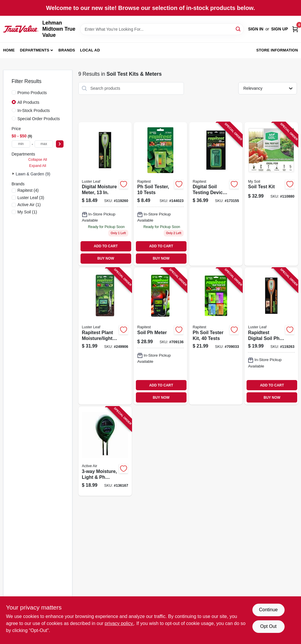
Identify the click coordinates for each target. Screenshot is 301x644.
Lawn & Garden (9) (33, 174)
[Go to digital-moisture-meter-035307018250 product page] (105, 194)
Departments (35, 50)
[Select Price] (60, 144)
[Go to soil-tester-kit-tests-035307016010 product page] (216, 336)
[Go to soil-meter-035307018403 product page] (160, 336)
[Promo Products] (14, 92)
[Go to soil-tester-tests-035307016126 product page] (160, 194)
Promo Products (32, 93)
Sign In (256, 29)
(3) (31, 198)
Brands (67, 50)
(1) (29, 205)
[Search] (238, 29)
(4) (28, 190)
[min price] (21, 144)
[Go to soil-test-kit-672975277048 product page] (271, 194)
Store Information (277, 50)
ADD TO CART (106, 246)
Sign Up (280, 29)
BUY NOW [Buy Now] (106, 258)
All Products (29, 102)
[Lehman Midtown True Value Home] (21, 29)
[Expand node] (14, 174)
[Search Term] (162, 29)
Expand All (38, 166)
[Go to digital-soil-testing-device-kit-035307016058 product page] (216, 194)
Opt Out (268, 626)
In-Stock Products (34, 111)
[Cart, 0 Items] (295, 29)
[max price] (44, 144)
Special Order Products (39, 119)
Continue (268, 610)
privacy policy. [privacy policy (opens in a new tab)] (119, 623)
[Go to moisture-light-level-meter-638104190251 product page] (105, 451)
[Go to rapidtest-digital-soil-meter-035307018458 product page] (271, 336)
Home (9, 50)
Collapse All (37, 160)
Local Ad (90, 50)
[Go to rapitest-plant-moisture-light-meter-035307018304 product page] (105, 336)
